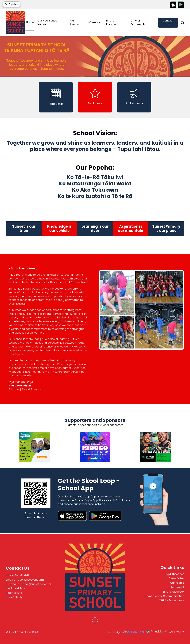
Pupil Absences (174, 574)
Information (95, 22)
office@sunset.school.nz (29, 580)
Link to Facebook (112, 23)
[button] (12, 4)
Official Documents (138, 23)
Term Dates (177, 579)
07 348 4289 (23, 575)
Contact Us (168, 23)
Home (30, 22)
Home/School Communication (164, 596)
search (183, 23)
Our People (74, 23)
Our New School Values (47, 23)
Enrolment (178, 587)
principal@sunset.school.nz (35, 584)
